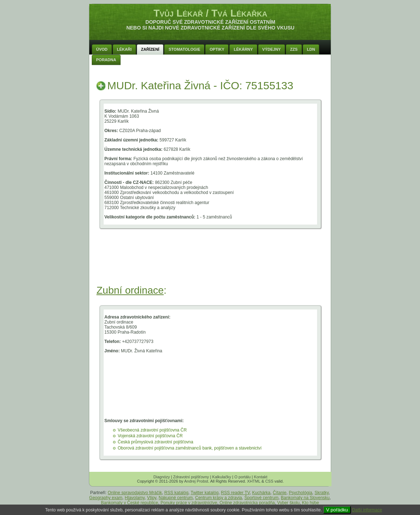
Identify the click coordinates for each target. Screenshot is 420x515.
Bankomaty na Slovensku (305, 498)
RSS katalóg (177, 493)
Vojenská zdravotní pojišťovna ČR (150, 436)
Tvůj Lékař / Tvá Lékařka (210, 13)
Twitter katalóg (205, 493)
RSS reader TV (235, 493)
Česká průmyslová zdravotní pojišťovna (155, 442)
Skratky (322, 493)
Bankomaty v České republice (130, 503)
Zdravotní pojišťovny (191, 477)
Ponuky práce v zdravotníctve (189, 503)
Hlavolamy (135, 498)
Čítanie (280, 493)
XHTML (254, 481)
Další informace (367, 510)
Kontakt (260, 477)
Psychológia (301, 493)
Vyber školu (288, 503)
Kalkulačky (222, 477)
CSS (269, 481)
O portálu (242, 477)
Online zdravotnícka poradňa (247, 503)
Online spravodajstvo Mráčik (135, 493)
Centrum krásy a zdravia (218, 498)
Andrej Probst (196, 481)
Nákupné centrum (176, 498)
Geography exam (106, 498)
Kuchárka (261, 493)
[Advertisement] (211, 266)
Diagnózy (162, 477)
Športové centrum (261, 498)
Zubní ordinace (130, 290)
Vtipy (152, 498)
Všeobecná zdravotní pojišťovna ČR (152, 430)
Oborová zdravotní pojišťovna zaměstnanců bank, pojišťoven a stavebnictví (190, 448)
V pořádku (337, 510)
